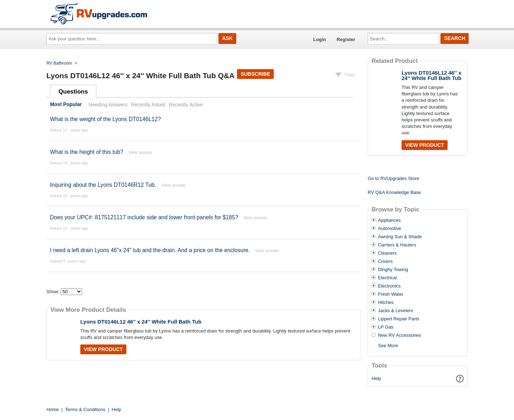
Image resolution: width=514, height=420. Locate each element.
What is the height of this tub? (87, 152)
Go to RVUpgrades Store (393, 178)
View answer (141, 152)
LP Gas (386, 327)
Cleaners (387, 253)
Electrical (387, 278)
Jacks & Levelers (395, 311)
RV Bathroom (59, 63)
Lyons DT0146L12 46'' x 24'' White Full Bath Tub (141, 322)
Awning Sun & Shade (400, 237)
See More (388, 346)
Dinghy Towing (393, 270)
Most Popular (66, 105)
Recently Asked (148, 105)
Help (376, 378)
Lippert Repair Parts (399, 319)
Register (346, 39)
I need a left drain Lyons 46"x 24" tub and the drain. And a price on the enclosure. (151, 250)
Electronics (389, 286)
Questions (73, 92)
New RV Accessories (399, 335)
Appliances (389, 220)
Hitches (386, 302)
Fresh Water (391, 294)
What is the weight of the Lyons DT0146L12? (105, 119)
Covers (385, 261)
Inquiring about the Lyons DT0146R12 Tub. (103, 185)
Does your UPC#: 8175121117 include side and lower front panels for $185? (144, 217)
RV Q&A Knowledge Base (394, 192)
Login (320, 39)
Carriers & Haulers (397, 245)
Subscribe (255, 74)
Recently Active (186, 105)
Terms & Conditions (85, 409)
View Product (103, 349)
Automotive (390, 229)
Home (53, 409)
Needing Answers (108, 105)
